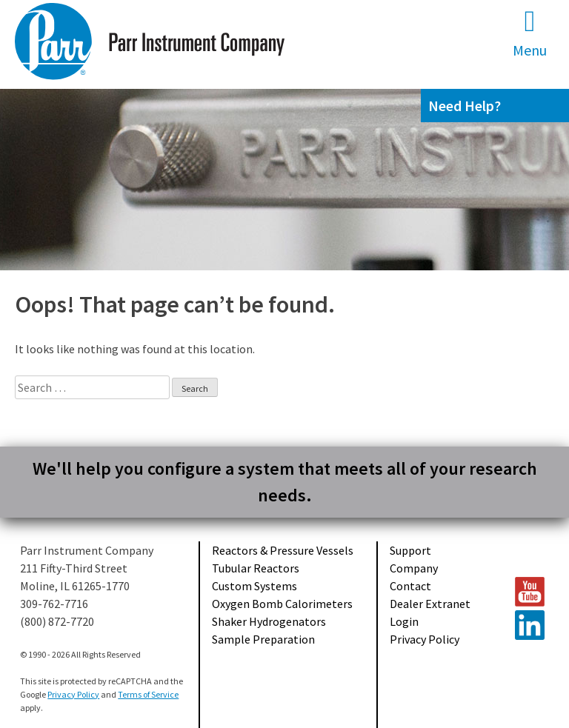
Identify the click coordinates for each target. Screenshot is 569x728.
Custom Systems (254, 586)
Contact (410, 586)
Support (410, 550)
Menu (530, 33)
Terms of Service (148, 694)
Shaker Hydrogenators (269, 621)
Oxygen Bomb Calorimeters (282, 604)
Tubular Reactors (256, 568)
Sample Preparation (263, 639)
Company (414, 568)
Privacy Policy (425, 639)
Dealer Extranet (430, 604)
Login (404, 621)
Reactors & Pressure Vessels (283, 550)
